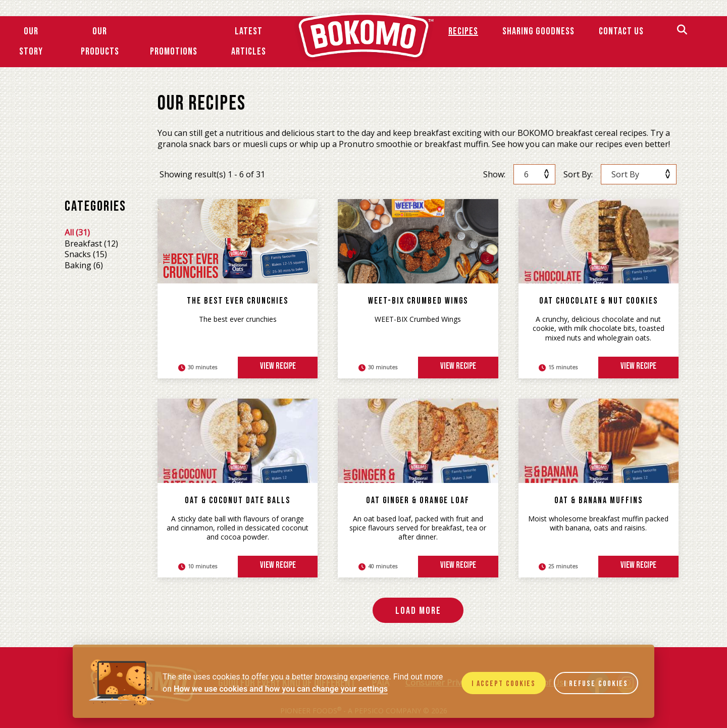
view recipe (278, 366)
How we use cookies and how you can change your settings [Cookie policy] (281, 689)
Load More (418, 611)
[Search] (682, 31)
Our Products (100, 41)
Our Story (31, 41)
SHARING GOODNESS (538, 31)
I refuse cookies (596, 684)
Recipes (463, 31)
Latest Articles (249, 41)
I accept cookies (504, 684)
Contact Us (621, 31)
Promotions (174, 52)
